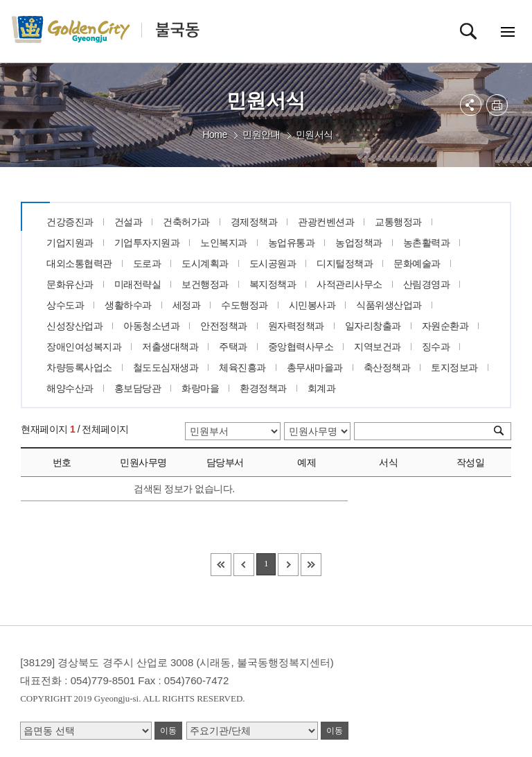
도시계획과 (205, 263)
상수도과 (65, 305)
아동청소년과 (151, 326)
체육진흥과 (242, 367)
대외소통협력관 (79, 263)
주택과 (233, 347)
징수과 (436, 347)
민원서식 (314, 134)
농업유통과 (292, 243)
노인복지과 (224, 243)
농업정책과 (359, 243)
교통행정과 (398, 222)
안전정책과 (224, 326)
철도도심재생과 (166, 367)
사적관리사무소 (349, 284)
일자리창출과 (373, 326)
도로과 (147, 263)
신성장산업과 (74, 326)
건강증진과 (70, 222)
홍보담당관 (138, 388)
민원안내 (261, 134)
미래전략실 (138, 284)
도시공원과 (273, 263)
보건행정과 (205, 284)
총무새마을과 (315, 367)
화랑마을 (200, 388)
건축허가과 (186, 222)
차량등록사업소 (79, 367)
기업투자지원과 (147, 243)
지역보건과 (378, 347)
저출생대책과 (170, 347)
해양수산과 (70, 388)
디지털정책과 (345, 263)
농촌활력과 (427, 243)
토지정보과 (454, 367)
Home (214, 134)
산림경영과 (427, 284)
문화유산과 (70, 284)
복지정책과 (273, 284)
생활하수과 (128, 305)
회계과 (322, 388)
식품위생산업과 (389, 305)
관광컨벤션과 (326, 222)
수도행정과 (245, 305)
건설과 (128, 222)
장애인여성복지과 (84, 347)
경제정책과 (254, 222)
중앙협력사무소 (301, 347)
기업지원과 (70, 243)
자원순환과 (445, 326)
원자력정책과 (296, 326)
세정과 (187, 305)
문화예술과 (417, 263)
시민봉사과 (312, 305)
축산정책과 (387, 367)
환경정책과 (263, 388)
